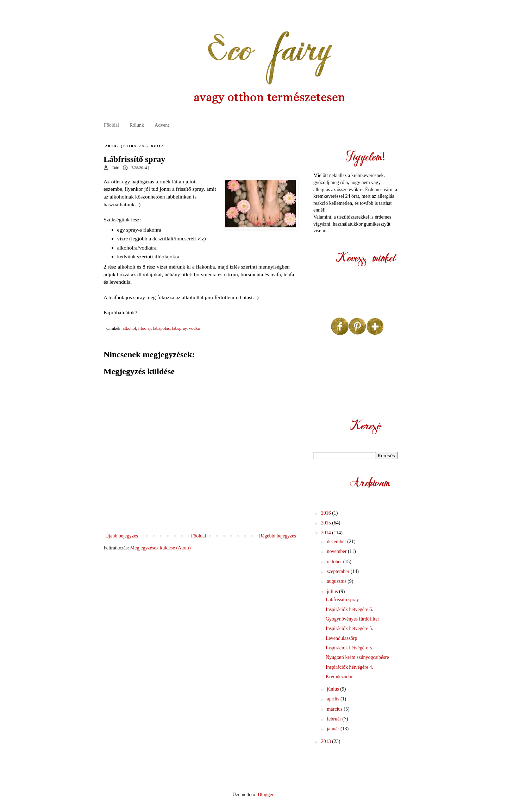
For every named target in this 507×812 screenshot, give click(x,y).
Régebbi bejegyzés (278, 536)
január (333, 729)
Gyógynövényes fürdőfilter (352, 619)
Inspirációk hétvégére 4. (349, 667)
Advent (162, 125)
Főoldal (111, 125)
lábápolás (162, 328)
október (335, 562)
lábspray (179, 328)
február (334, 719)
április (334, 699)
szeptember (339, 571)
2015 (327, 523)
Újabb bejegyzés (122, 536)
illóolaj (145, 328)
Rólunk (137, 125)
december (337, 542)
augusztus (337, 581)
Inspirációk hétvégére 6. (349, 609)
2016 (327, 513)
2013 (327, 741)
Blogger (265, 795)
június (333, 689)
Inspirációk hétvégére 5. (349, 628)
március (335, 709)
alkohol (130, 328)
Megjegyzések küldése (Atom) (161, 548)
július (333, 591)
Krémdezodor (339, 677)
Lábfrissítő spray (342, 600)
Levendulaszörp (341, 638)
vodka (195, 328)
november (337, 551)
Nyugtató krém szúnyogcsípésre (357, 657)
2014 (327, 533)
